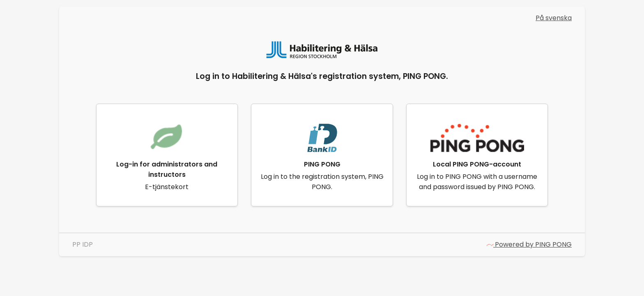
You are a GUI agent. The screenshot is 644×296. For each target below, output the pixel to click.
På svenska (554, 18)
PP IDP (83, 244)
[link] (167, 155)
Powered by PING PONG (529, 244)
